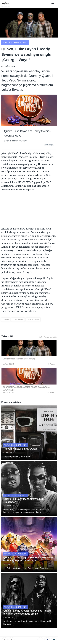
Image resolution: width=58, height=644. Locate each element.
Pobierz (51, 364)
